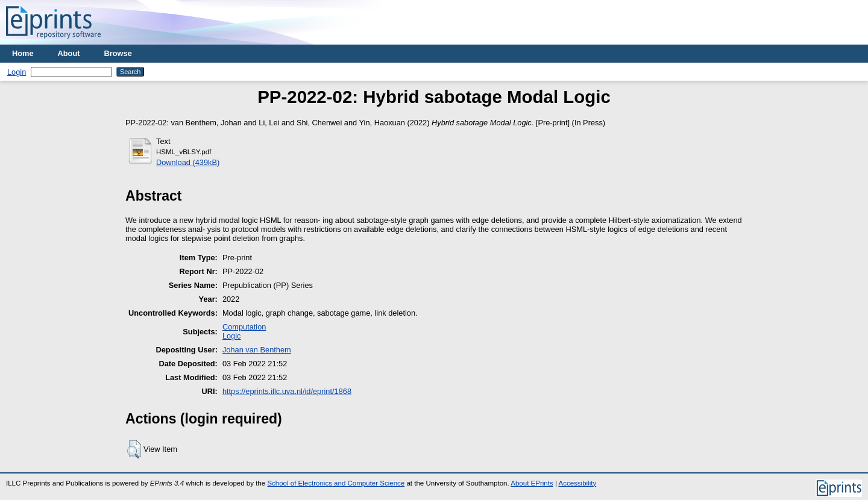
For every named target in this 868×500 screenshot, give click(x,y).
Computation (244, 327)
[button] (134, 449)
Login (17, 72)
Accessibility (577, 483)
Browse (118, 53)
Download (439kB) (188, 162)
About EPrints (532, 483)
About (69, 53)
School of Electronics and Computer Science (336, 483)
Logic (232, 336)
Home (23, 53)
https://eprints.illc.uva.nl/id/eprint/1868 (287, 391)
